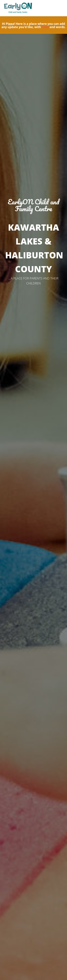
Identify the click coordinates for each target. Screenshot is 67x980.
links (45, 27)
